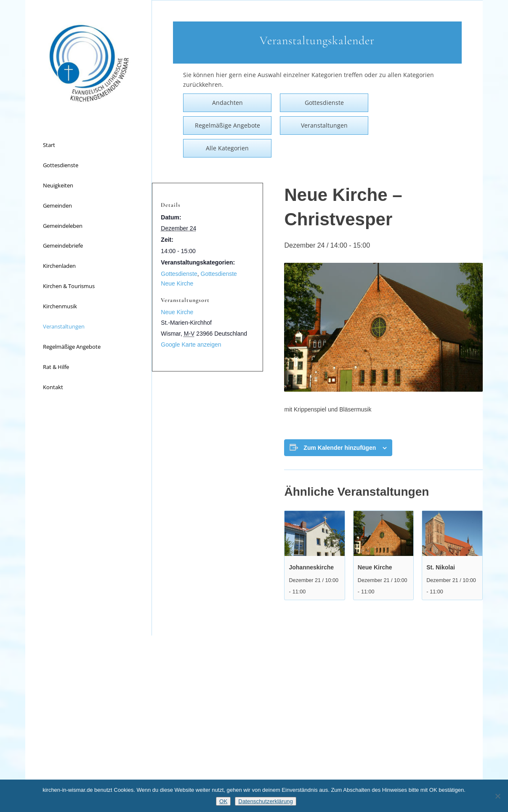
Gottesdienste (179, 274)
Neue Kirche (375, 567)
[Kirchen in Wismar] (88, 63)
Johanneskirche (311, 567)
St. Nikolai (441, 567)
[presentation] (315, 533)
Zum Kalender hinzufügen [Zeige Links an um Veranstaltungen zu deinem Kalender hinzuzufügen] (340, 448)
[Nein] (497, 796)
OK (223, 801)
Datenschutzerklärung (266, 801)
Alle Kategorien (227, 148)
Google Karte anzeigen (191, 345)
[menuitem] (88, 145)
